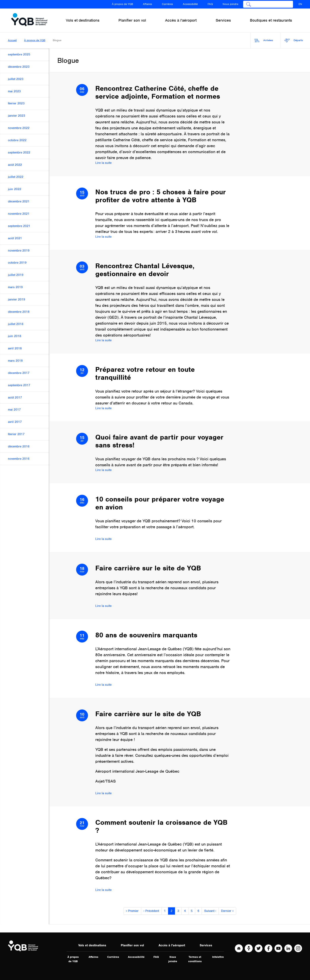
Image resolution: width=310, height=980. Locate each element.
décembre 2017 (19, 373)
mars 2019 (15, 287)
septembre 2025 (19, 54)
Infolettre (218, 957)
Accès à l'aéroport (172, 945)
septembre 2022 (19, 153)
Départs (294, 41)
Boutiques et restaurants (271, 20)
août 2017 (15, 398)
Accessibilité (190, 4)
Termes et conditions (195, 959)
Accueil (12, 40)
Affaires (147, 4)
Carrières (167, 4)
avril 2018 (15, 348)
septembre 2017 (19, 385)
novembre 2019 (19, 251)
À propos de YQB (122, 4)
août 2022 (15, 165)
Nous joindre (230, 4)
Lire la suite (103, 163)
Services (206, 945)
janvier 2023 (17, 116)
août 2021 (15, 238)
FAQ (210, 4)
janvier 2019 (17, 299)
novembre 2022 (19, 128)
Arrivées (264, 41)
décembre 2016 (19, 446)
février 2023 (16, 103)
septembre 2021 (19, 226)
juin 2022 (15, 189)
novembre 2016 (19, 459)
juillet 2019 (16, 275)
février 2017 (16, 434)
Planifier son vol (132, 945)
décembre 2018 (19, 312)
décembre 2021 (19, 201)
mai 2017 (14, 410)
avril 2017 (15, 422)
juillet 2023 (16, 79)
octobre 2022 (17, 140)
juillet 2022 (16, 177)
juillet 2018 (16, 324)
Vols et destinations (92, 945)
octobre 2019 (17, 263)
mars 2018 (15, 361)
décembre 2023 (19, 67)
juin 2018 (15, 336)
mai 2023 (14, 91)
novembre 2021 (19, 214)
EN (300, 4)
